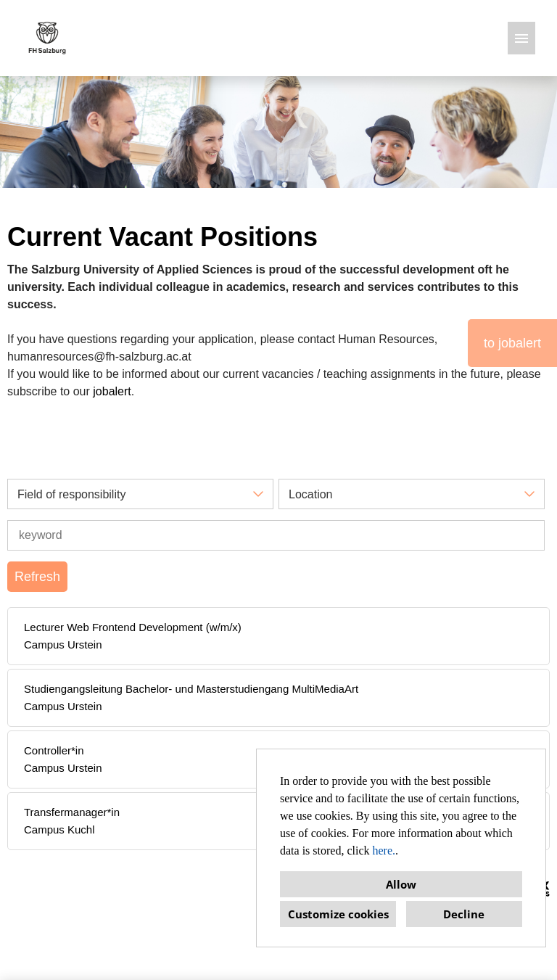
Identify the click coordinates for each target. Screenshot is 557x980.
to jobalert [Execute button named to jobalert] (512, 343)
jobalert (112, 391)
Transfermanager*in (72, 812)
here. (384, 851)
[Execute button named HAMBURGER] (521, 38)
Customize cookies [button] (338, 914)
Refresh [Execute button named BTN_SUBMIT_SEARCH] (37, 577)
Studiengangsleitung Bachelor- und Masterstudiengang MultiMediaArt (191, 689)
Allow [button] (401, 884)
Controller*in (54, 750)
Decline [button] (464, 914)
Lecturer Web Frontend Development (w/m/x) (133, 627)
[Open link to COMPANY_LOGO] (47, 38)
